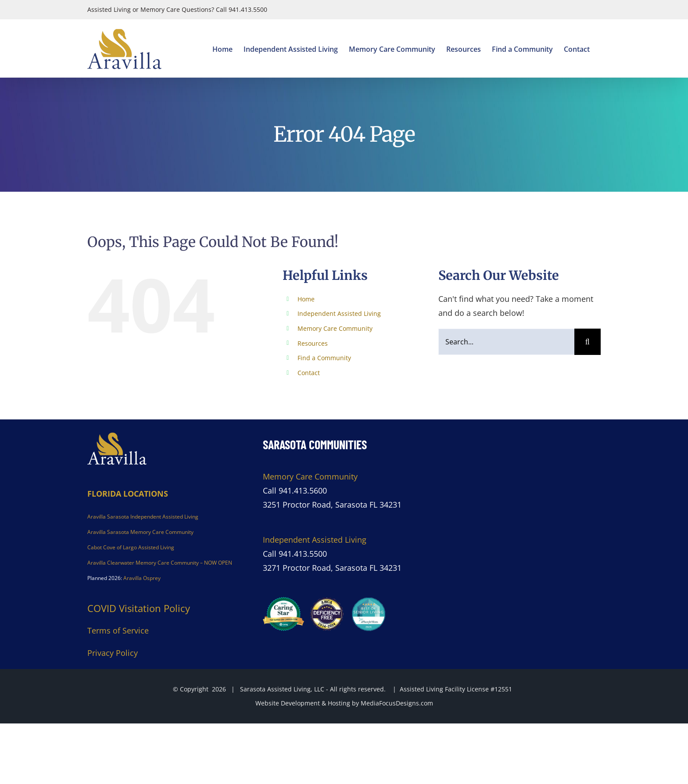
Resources (313, 343)
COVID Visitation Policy (139, 608)
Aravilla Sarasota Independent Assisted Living (143, 517)
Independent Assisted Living (339, 313)
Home (306, 299)
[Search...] (506, 342)
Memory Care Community (335, 328)
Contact (309, 373)
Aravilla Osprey (142, 578)
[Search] (588, 342)
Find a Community (324, 358)
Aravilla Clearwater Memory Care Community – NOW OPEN (160, 563)
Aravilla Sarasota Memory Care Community (140, 532)
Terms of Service (118, 630)
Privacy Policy (113, 653)
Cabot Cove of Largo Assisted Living (131, 547)
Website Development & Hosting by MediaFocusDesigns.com (344, 703)
